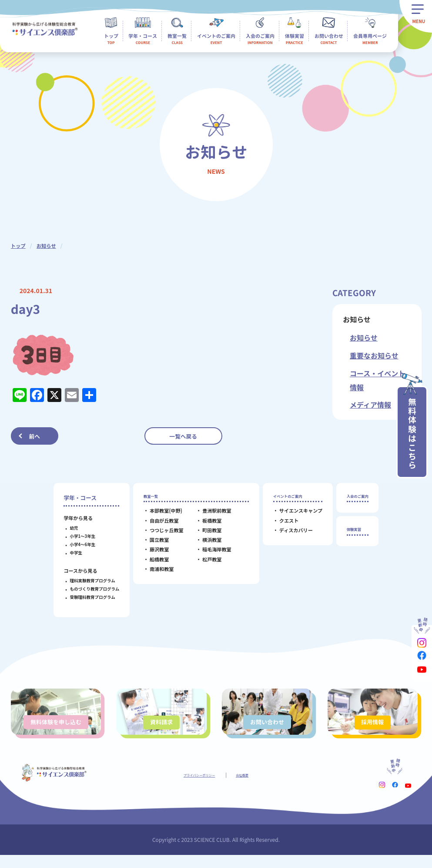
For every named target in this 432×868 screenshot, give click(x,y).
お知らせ (48, 245)
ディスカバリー (290, 534)
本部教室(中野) (160, 515)
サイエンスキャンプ (295, 515)
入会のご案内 (358, 498)
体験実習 (352, 535)
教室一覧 (149, 498)
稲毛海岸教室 (211, 554)
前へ (35, 436)
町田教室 (206, 534)
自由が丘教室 (159, 524)
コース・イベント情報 (377, 380)
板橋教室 (206, 524)
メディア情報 (370, 405)
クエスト (283, 524)
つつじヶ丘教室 (161, 534)
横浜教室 (206, 544)
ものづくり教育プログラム (89, 589)
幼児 (68, 528)
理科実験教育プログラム (87, 581)
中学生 (70, 553)
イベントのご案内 (290, 498)
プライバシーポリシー (196, 787)
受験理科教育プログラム (87, 597)
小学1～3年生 (77, 536)
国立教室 (154, 544)
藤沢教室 (154, 554)
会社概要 (251, 787)
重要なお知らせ (374, 355)
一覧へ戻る (183, 436)
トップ (19, 245)
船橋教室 (154, 563)
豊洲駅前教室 (211, 515)
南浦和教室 (156, 573)
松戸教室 (206, 563)
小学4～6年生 (77, 544)
